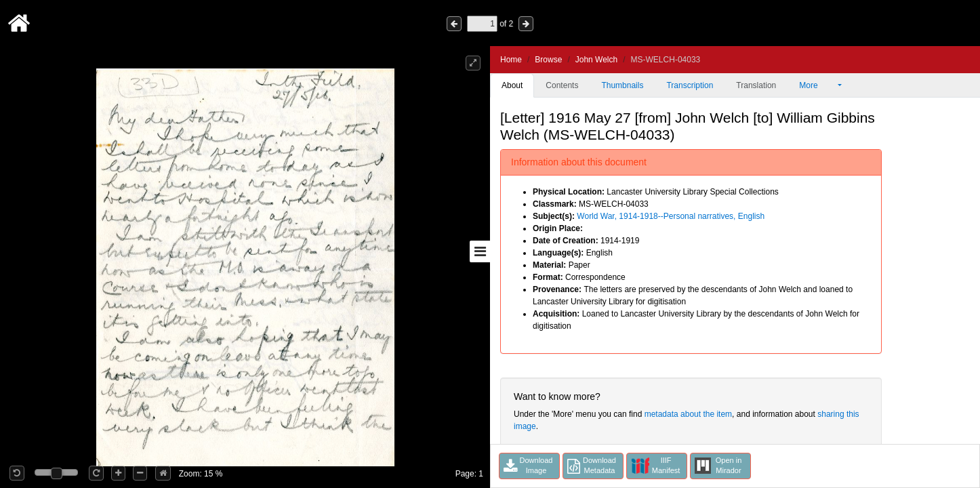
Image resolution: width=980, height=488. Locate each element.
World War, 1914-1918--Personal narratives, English (671, 216)
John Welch (596, 60)
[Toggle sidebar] (480, 251)
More (817, 85)
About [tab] (512, 85)
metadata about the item (688, 414)
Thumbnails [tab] (622, 85)
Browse (548, 60)
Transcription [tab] (690, 85)
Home (511, 60)
